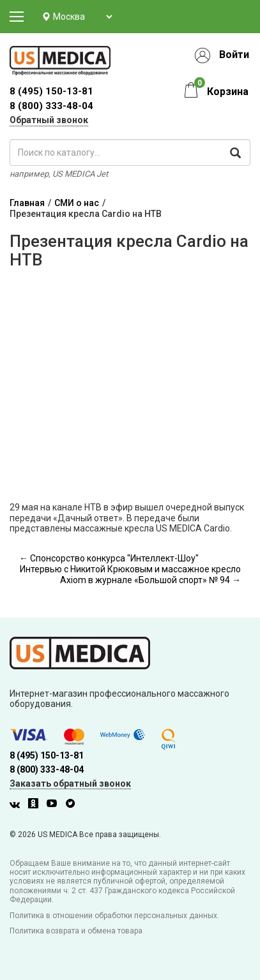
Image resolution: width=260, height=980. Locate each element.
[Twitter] (73, 805)
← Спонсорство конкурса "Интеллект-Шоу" (109, 558)
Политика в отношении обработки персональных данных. (114, 916)
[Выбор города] (82, 17)
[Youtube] (55, 805)
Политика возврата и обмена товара (76, 931)
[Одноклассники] (36, 805)
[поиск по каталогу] (130, 152)
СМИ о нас (77, 203)
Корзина (228, 92)
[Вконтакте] (18, 805)
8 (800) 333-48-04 (51, 106)
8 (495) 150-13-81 (47, 755)
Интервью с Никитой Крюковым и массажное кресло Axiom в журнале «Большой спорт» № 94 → (130, 575)
